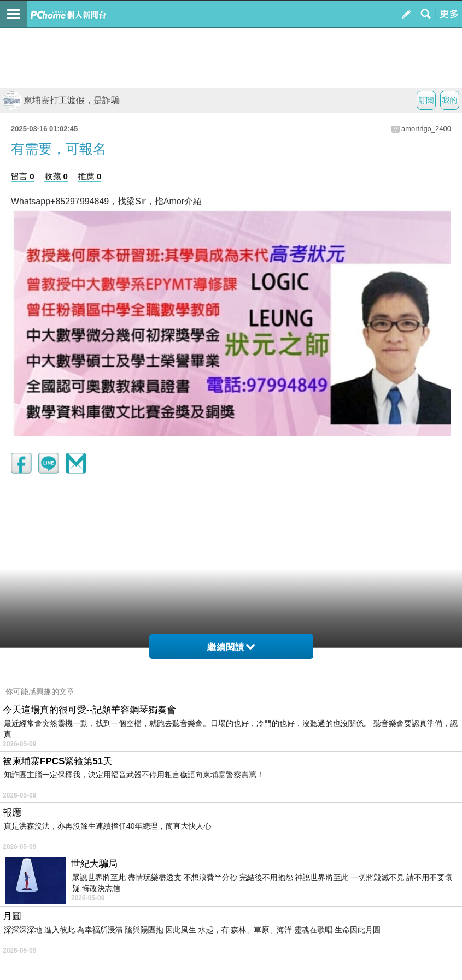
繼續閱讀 (231, 647)
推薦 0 (90, 176)
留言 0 (23, 176)
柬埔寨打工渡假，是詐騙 (61, 100)
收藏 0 (56, 176)
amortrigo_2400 (426, 129)
